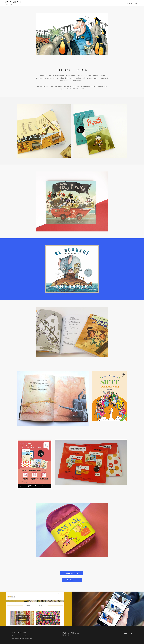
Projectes (129, 3)
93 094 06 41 (128, 634)
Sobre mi (138, 3)
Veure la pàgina (72, 573)
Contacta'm (72, 580)
